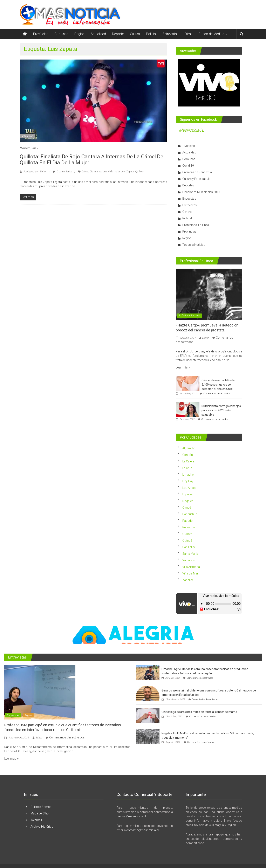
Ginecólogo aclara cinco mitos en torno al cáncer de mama (199, 712)
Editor (205, 338)
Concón (188, 455)
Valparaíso (189, 560)
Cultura (135, 34)
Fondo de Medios (211, 34)
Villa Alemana (191, 567)
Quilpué (187, 540)
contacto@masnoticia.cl (142, 830)
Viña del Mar (190, 573)
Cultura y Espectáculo (196, 179)
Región (79, 34)
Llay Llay (188, 481)
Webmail (36, 820)
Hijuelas (187, 494)
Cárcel (85, 172)
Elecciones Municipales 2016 (201, 192)
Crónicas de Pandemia (197, 172)
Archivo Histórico (42, 827)
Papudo (187, 521)
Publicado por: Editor (35, 172)
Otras (189, 34)
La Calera (188, 461)
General (187, 212)
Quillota (139, 172)
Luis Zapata (127, 172)
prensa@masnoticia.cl (131, 816)
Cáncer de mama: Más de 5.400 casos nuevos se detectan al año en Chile (218, 385)
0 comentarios (63, 172)
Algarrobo (189, 448)
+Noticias (189, 146)
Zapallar (188, 580)
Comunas (61, 34)
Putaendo (189, 527)
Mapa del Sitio (40, 813)
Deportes (188, 185)
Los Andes (189, 488)
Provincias (41, 34)
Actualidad (98, 34)
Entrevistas (170, 34)
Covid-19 (188, 166)
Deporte (118, 34)
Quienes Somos (41, 807)
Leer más (183, 367)
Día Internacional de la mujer (105, 172)
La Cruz (187, 468)
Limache (188, 475)
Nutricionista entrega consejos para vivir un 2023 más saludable (221, 410)
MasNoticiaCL (191, 130)
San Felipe (189, 547)
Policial (151, 34)
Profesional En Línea (196, 225)
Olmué (187, 508)
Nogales (188, 501)
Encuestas (189, 199)
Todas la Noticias (194, 245)
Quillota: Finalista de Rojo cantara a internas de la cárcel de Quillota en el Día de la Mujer (91, 160)
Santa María (190, 554)
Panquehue (190, 514)
